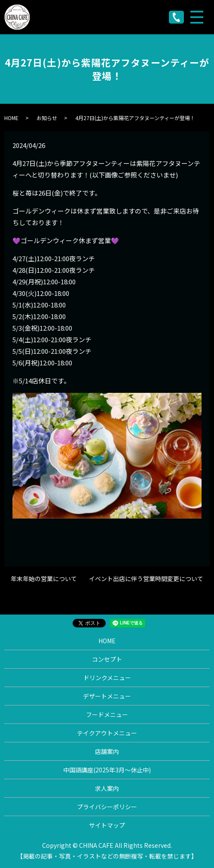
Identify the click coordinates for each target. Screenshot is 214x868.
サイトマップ (107, 825)
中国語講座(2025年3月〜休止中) (107, 770)
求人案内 (107, 788)
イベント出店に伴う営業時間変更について (146, 579)
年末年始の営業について (44, 579)
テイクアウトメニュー (107, 733)
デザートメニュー (107, 696)
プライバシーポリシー (107, 807)
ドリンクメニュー (107, 678)
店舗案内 (107, 751)
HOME (11, 118)
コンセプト (107, 659)
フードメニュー (107, 714)
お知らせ (47, 118)
